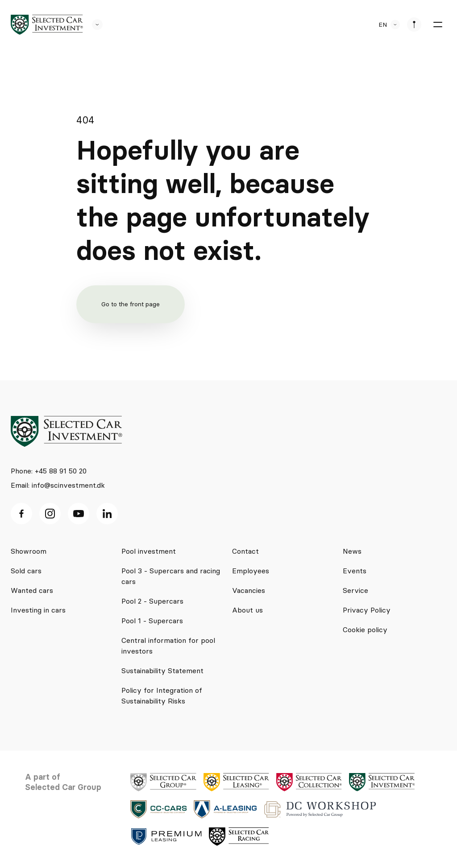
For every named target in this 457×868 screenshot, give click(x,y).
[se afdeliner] (414, 25)
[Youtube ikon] (79, 514)
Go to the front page (131, 304)
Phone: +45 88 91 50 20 (49, 471)
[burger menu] (437, 25)
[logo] (47, 25)
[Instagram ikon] (50, 514)
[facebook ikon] (21, 514)
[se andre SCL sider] (93, 25)
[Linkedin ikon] (107, 514)
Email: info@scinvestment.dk (58, 485)
